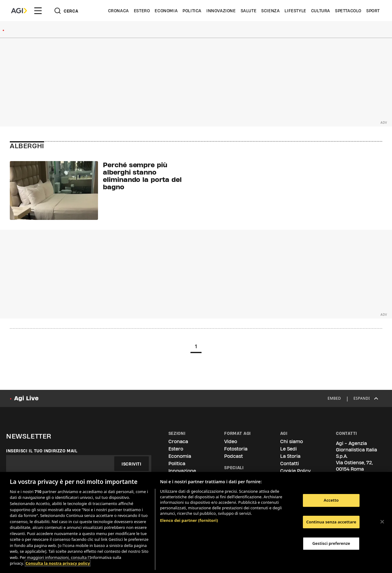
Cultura (321, 11)
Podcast (234, 456)
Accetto (331, 500)
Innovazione (221, 11)
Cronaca (119, 11)
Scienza (270, 11)
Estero (142, 11)
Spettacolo (348, 11)
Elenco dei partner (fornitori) (189, 520)
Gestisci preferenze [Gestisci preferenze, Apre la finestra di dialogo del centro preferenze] (331, 543)
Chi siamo (292, 441)
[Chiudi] (382, 522)
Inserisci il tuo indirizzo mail (42, 451)
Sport (373, 11)
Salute (249, 11)
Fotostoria (236, 449)
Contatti (290, 464)
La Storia (290, 456)
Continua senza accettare (331, 522)
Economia (166, 11)
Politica (192, 11)
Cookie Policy (295, 471)
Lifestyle (295, 11)
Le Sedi (288, 449)
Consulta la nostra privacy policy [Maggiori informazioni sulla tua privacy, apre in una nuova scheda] (58, 563)
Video (231, 441)
